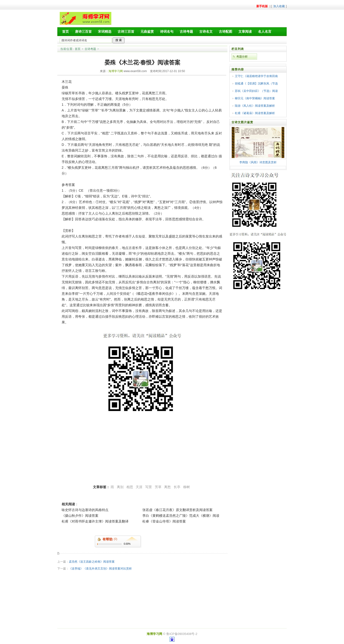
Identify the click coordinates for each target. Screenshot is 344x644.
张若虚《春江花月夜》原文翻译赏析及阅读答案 (177, 510)
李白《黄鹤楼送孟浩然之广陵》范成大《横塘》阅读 (181, 516)
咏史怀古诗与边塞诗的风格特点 (85, 510)
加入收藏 (279, 6)
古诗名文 (206, 32)
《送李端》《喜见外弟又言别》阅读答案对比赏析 (100, 569)
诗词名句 (167, 32)
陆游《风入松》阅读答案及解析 (255, 106)
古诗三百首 (126, 32)
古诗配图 (226, 32)
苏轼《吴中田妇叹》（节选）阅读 (256, 91)
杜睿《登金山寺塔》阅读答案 (164, 521)
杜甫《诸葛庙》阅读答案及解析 (255, 113)
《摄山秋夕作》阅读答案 (80, 516)
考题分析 (242, 57)
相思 (130, 487)
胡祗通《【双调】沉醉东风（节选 (256, 84)
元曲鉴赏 (147, 32)
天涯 (139, 487)
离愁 (167, 487)
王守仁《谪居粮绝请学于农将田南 (256, 76)
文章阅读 (245, 32)
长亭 (177, 487)
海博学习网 (116, 71)
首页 (65, 32)
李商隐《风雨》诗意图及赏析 (258, 162)
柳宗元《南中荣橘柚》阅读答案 (255, 98)
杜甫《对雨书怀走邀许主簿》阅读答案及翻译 (95, 521)
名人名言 (265, 32)
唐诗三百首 (83, 32)
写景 (149, 487)
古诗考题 (186, 32)
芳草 (158, 487)
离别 (120, 487)
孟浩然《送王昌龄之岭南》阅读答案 (92, 562)
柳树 (187, 487)
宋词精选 (105, 32)
